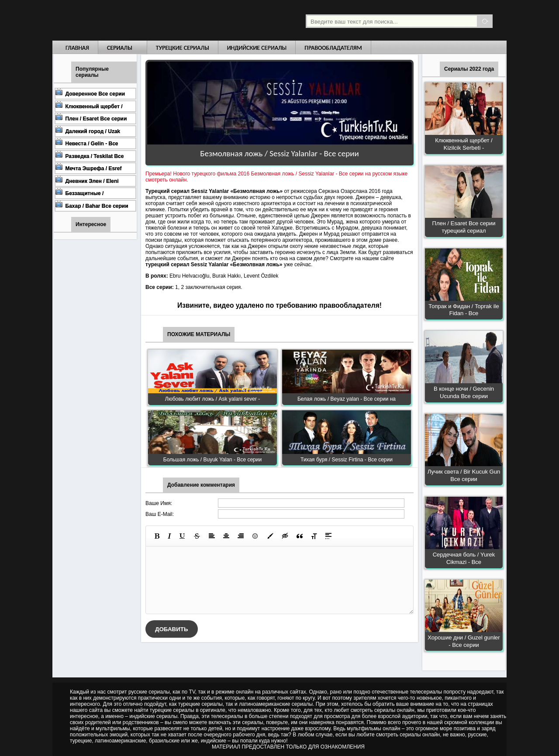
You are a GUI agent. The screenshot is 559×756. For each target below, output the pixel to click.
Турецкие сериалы (183, 48)
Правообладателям (333, 48)
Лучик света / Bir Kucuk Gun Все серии (464, 475)
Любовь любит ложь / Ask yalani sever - (212, 399)
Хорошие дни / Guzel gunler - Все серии (464, 641)
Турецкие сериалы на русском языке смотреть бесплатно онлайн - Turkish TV (133, 20)
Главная (77, 48)
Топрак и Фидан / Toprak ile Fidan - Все (464, 310)
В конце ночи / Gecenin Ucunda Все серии (464, 392)
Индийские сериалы (257, 48)
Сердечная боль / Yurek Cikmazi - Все (464, 558)
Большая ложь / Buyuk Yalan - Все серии (212, 460)
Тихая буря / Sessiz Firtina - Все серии (347, 460)
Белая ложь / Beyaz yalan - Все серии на (347, 399)
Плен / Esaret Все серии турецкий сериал (464, 227)
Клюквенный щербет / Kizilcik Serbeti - (464, 144)
